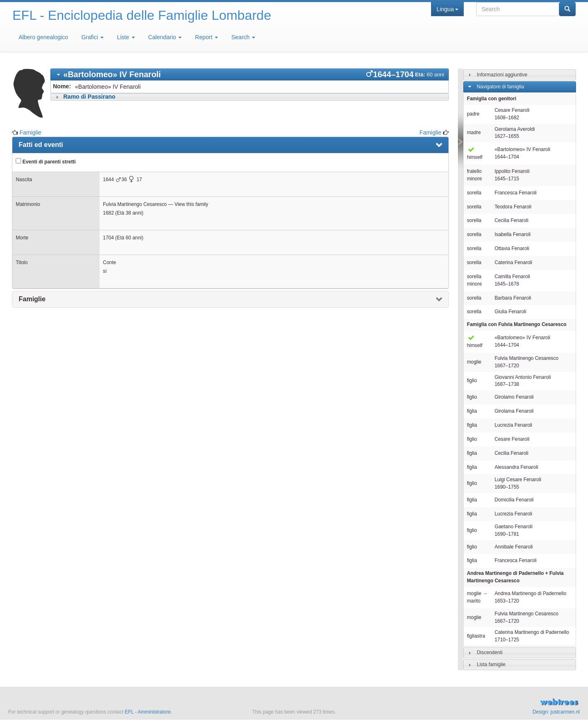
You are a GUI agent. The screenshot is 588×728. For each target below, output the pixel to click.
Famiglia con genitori (492, 99)
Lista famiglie (491, 664)
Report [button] (206, 37)
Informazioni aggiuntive (502, 75)
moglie (474, 362)
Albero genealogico (43, 37)
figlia (472, 411)
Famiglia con (517, 324)
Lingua (447, 9)
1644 (108, 180)
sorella (474, 193)
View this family (191, 204)
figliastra (476, 636)
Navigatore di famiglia (500, 87)
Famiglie (30, 132)
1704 (108, 238)
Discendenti (490, 652)
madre (474, 132)
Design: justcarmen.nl (556, 712)
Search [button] (243, 37)
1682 (108, 213)
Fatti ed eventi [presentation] (41, 145)
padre (473, 114)
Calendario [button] (165, 37)
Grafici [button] (92, 37)
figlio (472, 381)
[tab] (249, 74)
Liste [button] (126, 37)
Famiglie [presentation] (32, 299)
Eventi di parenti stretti (46, 161)
